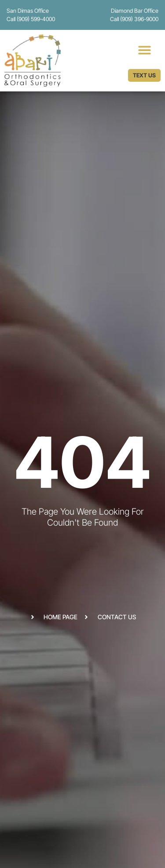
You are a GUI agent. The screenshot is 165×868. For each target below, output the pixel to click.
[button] (145, 50)
